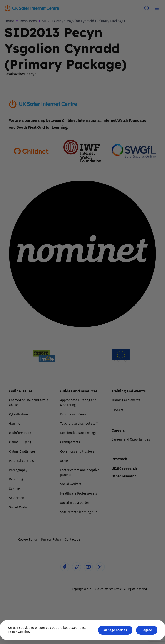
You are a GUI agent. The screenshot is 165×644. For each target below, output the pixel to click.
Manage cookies (115, 630)
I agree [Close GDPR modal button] (147, 630)
